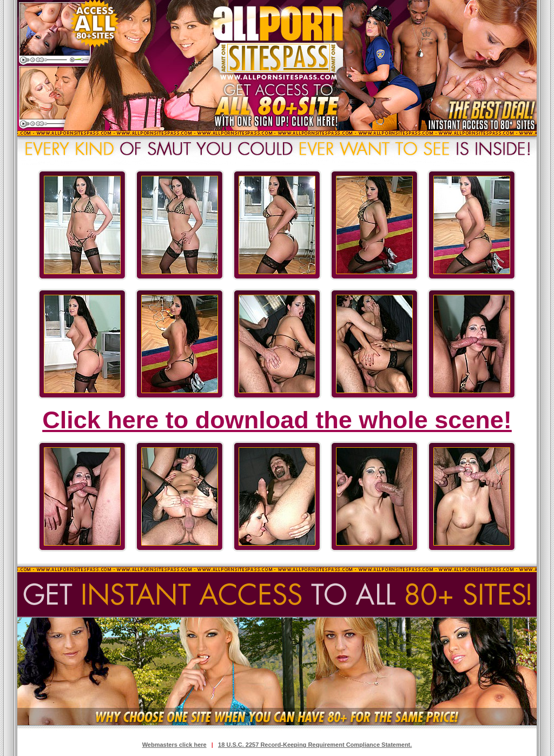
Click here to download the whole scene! (277, 420)
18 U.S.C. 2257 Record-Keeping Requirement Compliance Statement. (315, 745)
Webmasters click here (174, 745)
